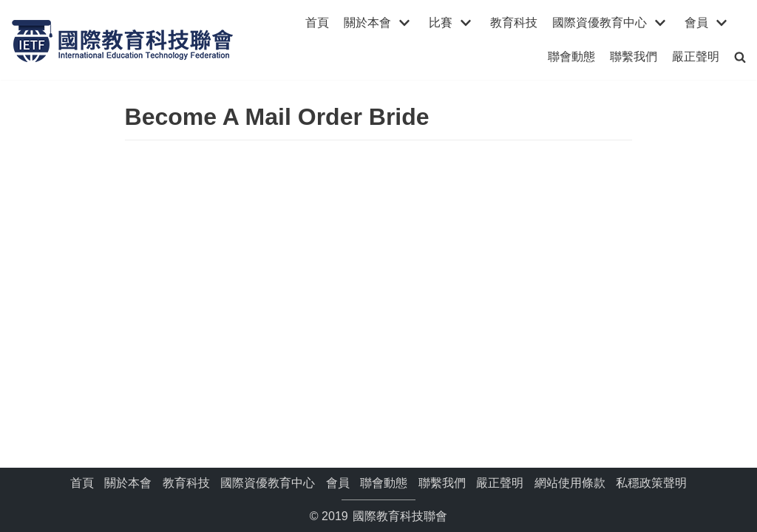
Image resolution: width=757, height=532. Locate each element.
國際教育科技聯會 (398, 516)
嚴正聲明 (696, 57)
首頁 (317, 23)
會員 (338, 483)
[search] (740, 57)
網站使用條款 (570, 483)
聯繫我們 (634, 57)
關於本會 (128, 483)
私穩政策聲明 (651, 483)
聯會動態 (571, 57)
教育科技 (514, 23)
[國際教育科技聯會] (122, 40)
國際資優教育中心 (268, 483)
